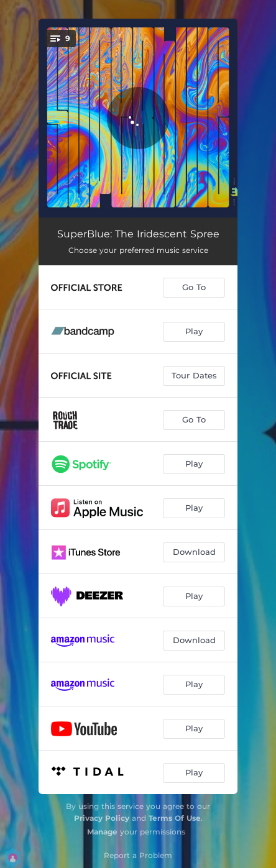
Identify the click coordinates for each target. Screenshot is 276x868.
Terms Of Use (175, 818)
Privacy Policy (102, 818)
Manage (102, 832)
